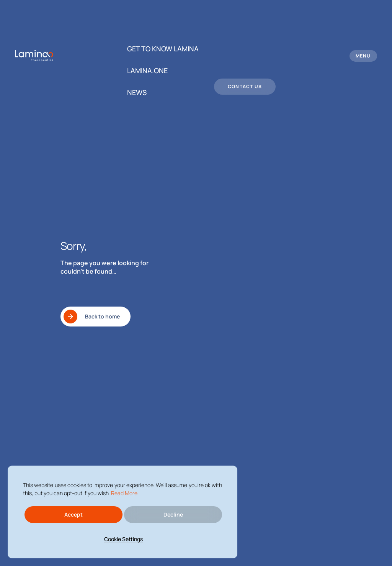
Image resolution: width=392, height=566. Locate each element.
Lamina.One (147, 71)
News (137, 92)
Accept (73, 514)
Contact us (245, 86)
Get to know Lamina (163, 49)
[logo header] (34, 56)
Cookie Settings (123, 539)
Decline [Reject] (173, 514)
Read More (124, 493)
